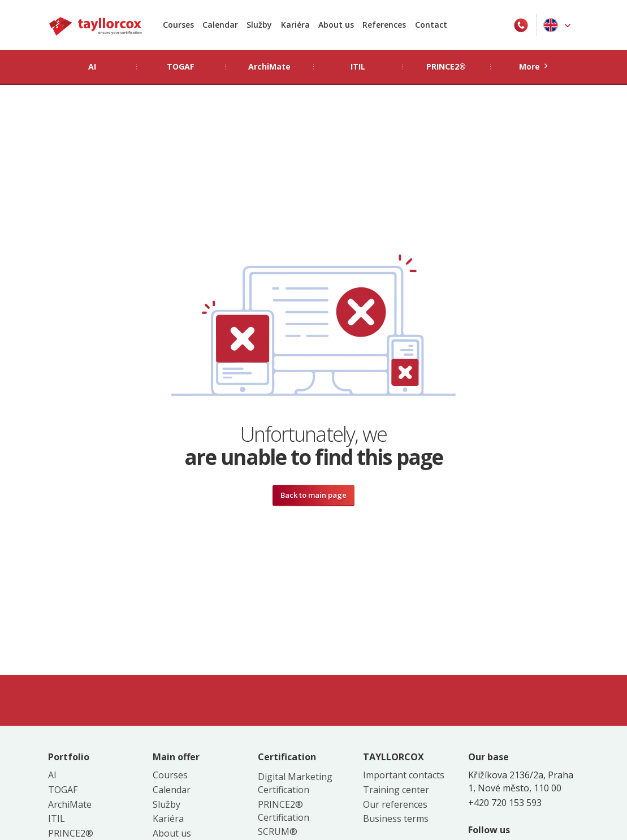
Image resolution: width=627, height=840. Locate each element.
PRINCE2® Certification (284, 811)
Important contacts (404, 775)
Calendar (220, 25)
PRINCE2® (71, 833)
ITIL (57, 819)
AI (52, 775)
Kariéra (295, 25)
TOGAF (63, 790)
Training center (396, 790)
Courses (178, 25)
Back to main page (313, 495)
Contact (431, 25)
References (384, 25)
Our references (395, 804)
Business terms (396, 819)
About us (336, 25)
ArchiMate (70, 804)
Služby (259, 25)
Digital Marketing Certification (295, 783)
